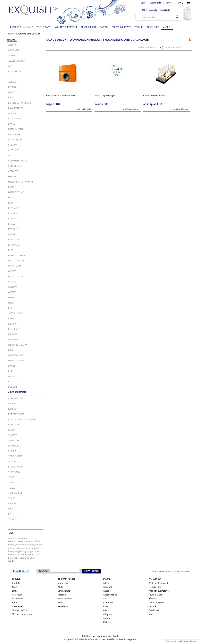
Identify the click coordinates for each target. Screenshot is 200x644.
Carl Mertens (16, 140)
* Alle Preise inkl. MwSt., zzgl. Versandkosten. (171, 572)
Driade (12, 187)
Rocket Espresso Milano (22, 420)
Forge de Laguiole (18, 256)
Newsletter (43, 571)
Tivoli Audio (15, 493)
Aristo (106, 610)
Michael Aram (16, 356)
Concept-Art (15, 166)
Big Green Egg (16, 108)
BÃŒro (104, 27)
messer (12, 548)
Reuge (12, 404)
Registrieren (155, 3)
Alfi (10, 66)
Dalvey (12, 177)
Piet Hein (13, 377)
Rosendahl (14, 425)
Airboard (13, 50)
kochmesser (34, 548)
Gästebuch (17, 595)
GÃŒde (12, 292)
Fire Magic (14, 245)
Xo (10, 514)
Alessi (12, 56)
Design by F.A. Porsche (21, 182)
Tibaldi (12, 488)
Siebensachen (16, 456)
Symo (11, 477)
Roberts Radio (16, 414)
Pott (11, 382)
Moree (12, 366)
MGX (11, 350)
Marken (167, 27)
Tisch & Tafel (44, 27)
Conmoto (14, 171)
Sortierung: (170, 47)
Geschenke (153, 27)
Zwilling (13, 520)
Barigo (12, 87)
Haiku (11, 298)
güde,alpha (24, 551)
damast (38, 555)
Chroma (13, 145)
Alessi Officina (17, 61)
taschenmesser (16, 542)
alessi (31, 558)
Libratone (14, 340)
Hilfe (60, 603)
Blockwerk (15, 119)
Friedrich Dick (16, 261)
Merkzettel (17, 607)
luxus (18, 548)
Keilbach (13, 324)
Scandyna (14, 441)
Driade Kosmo (16, 192)
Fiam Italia (14, 240)
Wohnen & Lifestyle (66, 27)
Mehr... (107, 622)
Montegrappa (16, 361)
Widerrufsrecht (65, 599)
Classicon (14, 150)
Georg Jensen (16, 277)
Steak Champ (15, 467)
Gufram (13, 287)
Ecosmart (14, 208)
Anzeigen (21, 571)
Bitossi (12, 114)
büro (11, 558)
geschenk (34, 551)
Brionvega (14, 135)
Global (12, 282)
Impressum (63, 583)
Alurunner (15, 71)
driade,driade (27, 555)
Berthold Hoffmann (20, 103)
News (15, 587)
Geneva (12, 271)
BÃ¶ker (12, 124)
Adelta (12, 45)
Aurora (12, 82)
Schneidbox (15, 446)
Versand (62, 595)
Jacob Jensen (16, 313)
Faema (12, 235)
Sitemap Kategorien (22, 614)
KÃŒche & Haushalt (21, 27)
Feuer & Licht (89, 27)
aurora (23, 558)
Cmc (11, 156)
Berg (11, 98)
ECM (10, 203)
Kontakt (16, 583)
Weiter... (12, 561)
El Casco (13, 213)
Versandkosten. (190, 642)
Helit (11, 303)
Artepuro (108, 614)
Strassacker (15, 472)
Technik (139, 27)
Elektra (13, 219)
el (18, 555)
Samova (13, 435)
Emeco (12, 224)
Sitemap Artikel (20, 610)
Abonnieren (91, 571)
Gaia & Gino (14, 266)
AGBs (60, 587)
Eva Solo (13, 229)
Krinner (13, 334)
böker (16, 558)
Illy (10, 308)
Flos (11, 250)
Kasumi (12, 319)
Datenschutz (64, 591)
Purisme (13, 387)
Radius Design (34, 34)
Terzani (12, 483)
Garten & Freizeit (121, 27)
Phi (10, 371)
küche (24, 548)
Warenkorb (18, 599)
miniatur (28, 542)
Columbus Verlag (18, 161)
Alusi (11, 77)
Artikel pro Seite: (147, 47)
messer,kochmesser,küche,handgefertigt (28, 545)
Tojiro (12, 498)
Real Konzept (16, 399)
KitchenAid (14, 329)
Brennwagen (16, 129)
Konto (15, 603)
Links (15, 591)
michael (37, 542)
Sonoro (13, 462)
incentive (13, 551)
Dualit (12, 198)
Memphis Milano (17, 345)
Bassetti (13, 93)
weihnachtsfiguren (17, 538)
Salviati (13, 430)
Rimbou (12, 409)
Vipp (11, 509)
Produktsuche (146, 17)
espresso (13, 555)
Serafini (13, 451)
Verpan (12, 504)
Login (144, 3)
